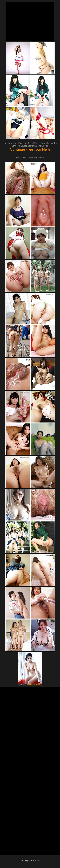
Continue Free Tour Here (30, 149)
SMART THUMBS (36, 685)
